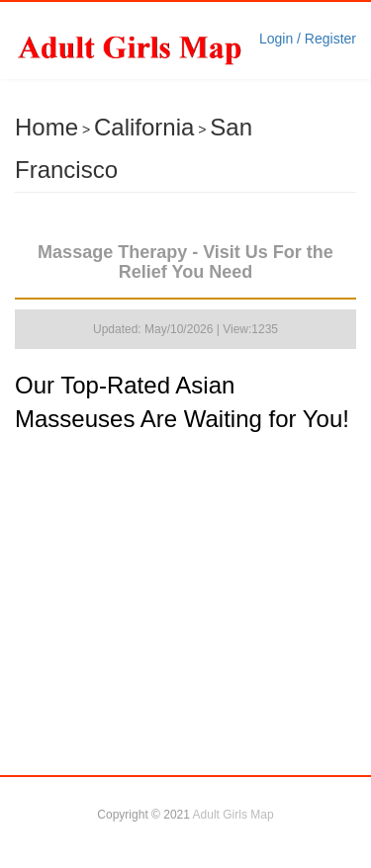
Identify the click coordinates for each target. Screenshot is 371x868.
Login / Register (308, 39)
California (144, 127)
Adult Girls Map (233, 815)
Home (46, 127)
